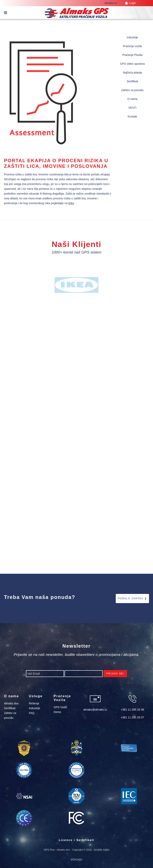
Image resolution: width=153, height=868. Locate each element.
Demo (57, 712)
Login (132, 3)
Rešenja (34, 703)
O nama (132, 99)
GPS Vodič (60, 707)
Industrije (132, 37)
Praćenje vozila (132, 46)
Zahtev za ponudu (132, 90)
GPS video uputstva (132, 64)
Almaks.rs (112, 3)
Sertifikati (132, 81)
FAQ (32, 713)
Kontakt (132, 116)
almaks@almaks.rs (95, 710)
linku (71, 203)
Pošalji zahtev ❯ (132, 599)
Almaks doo (11, 703)
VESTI (132, 108)
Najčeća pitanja (132, 73)
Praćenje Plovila (132, 55)
